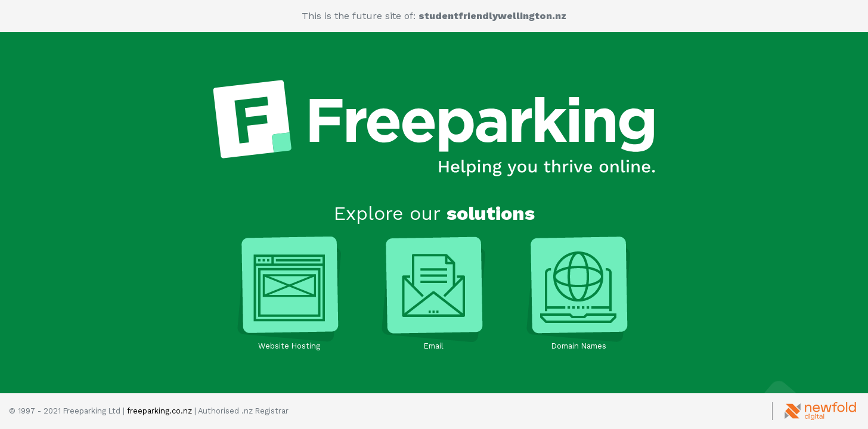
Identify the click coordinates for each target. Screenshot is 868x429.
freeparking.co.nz (159, 411)
